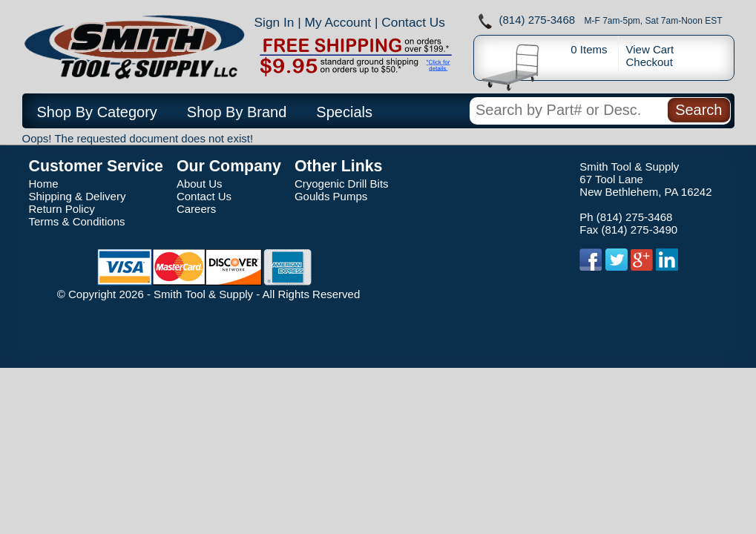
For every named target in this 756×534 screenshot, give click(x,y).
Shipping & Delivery (78, 196)
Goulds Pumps (331, 196)
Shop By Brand (237, 112)
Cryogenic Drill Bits (342, 184)
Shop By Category (97, 112)
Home (44, 184)
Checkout (650, 62)
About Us (200, 184)
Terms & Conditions (77, 221)
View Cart (650, 49)
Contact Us (413, 22)
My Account (338, 22)
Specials (344, 112)
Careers (196, 209)
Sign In (275, 22)
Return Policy (62, 209)
